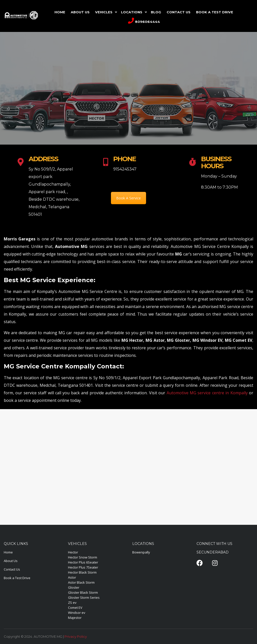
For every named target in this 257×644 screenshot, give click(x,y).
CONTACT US (179, 12)
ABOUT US (80, 12)
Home (8, 552)
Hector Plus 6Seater (83, 562)
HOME (60, 12)
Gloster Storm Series (84, 597)
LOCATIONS (132, 12)
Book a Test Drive (17, 578)
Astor (72, 577)
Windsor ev (77, 613)
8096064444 (144, 21)
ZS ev (72, 603)
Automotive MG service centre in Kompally (206, 393)
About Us (11, 561)
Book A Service (128, 198)
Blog (156, 12)
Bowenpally (141, 552)
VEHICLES (104, 12)
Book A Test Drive (215, 12)
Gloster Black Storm (83, 592)
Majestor (75, 618)
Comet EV (75, 608)
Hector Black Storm (82, 572)
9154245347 (125, 169)
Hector (73, 552)
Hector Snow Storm (83, 557)
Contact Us (12, 569)
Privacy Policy (76, 636)
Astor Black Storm (81, 582)
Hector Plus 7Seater (83, 567)
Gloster (74, 587)
